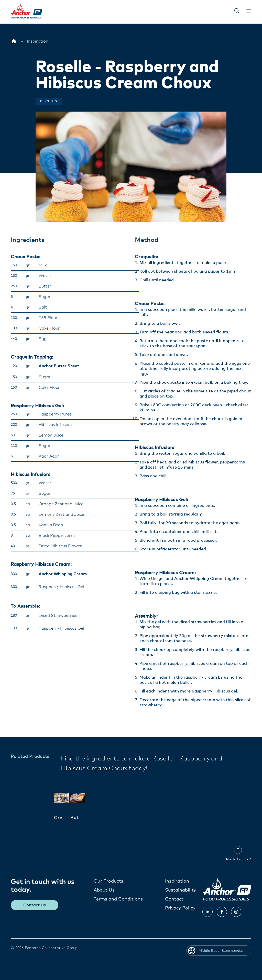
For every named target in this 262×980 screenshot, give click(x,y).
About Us (104, 890)
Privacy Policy (180, 908)
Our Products (108, 881)
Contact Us (35, 905)
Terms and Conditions (118, 899)
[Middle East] (14, 41)
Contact (174, 899)
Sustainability (181, 890)
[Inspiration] (38, 41)
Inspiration (177, 881)
